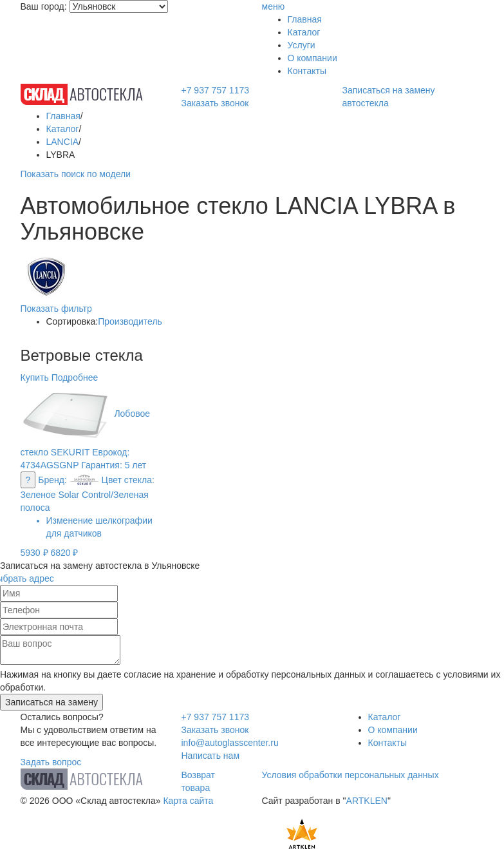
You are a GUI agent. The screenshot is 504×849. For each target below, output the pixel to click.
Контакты (307, 71)
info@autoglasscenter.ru (230, 743)
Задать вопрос (51, 762)
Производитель (130, 321)
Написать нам (211, 756)
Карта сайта (188, 801)
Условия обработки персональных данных (350, 775)
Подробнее (75, 377)
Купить (35, 377)
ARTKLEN (367, 801)
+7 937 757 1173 (216, 90)
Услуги (302, 45)
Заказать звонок (215, 103)
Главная (305, 19)
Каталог (304, 32)
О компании (313, 58)
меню (274, 6)
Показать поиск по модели (76, 174)
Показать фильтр (56, 309)
